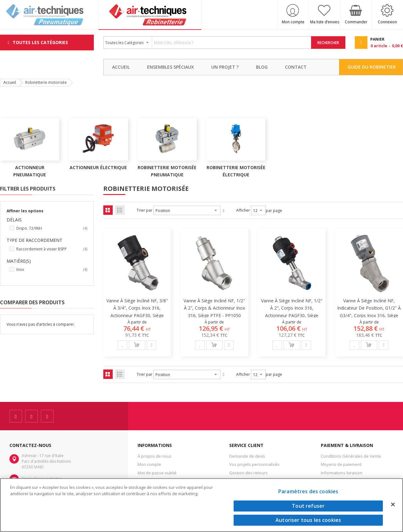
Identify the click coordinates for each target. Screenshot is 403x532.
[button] (122, 345)
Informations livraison (342, 473)
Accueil (10, 82)
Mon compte (293, 22)
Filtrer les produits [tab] (28, 189)
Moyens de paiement (341, 464)
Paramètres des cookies (308, 491)
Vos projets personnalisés (254, 464)
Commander (356, 22)
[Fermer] (393, 504)
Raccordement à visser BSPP (52, 249)
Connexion (387, 22)
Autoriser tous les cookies (308, 520)
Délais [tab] (14, 220)
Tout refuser (308, 506)
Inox (52, 270)
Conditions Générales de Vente (351, 456)
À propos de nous (155, 456)
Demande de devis (247, 456)
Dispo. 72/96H (52, 228)
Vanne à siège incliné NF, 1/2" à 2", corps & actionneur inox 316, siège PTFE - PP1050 (214, 308)
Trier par (145, 210)
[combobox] (207, 43)
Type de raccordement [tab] (34, 240)
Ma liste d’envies (325, 22)
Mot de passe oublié (157, 473)
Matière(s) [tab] (19, 261)
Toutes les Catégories (40, 42)
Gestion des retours (248, 473)
